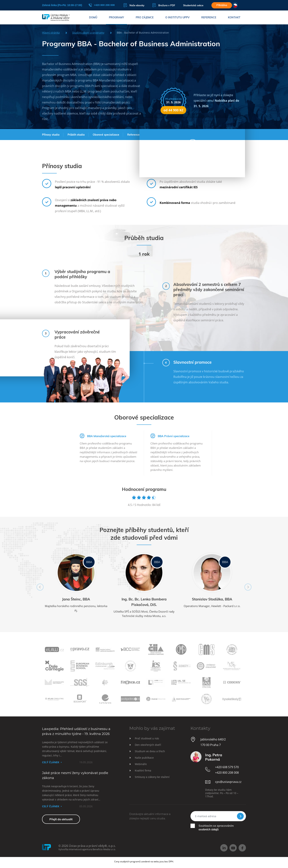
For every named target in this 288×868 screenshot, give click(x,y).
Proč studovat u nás (147, 738)
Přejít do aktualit (61, 819)
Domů (93, 17)
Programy (116, 17)
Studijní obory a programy (88, 33)
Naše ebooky (134, 5)
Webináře (141, 764)
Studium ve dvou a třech (150, 751)
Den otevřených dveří (148, 745)
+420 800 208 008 (102, 5)
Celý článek (51, 762)
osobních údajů (209, 829)
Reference (209, 17)
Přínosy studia (51, 135)
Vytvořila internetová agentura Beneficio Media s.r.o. (87, 849)
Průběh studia (76, 135)
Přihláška (222, 5)
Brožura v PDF (164, 5)
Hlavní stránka (51, 33)
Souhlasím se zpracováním (216, 828)
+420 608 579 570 (227, 767)
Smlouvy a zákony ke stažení (152, 777)
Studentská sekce (193, 5)
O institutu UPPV (177, 17)
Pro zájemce (145, 17)
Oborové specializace (106, 135)
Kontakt (234, 17)
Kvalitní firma (143, 770)
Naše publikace (144, 758)
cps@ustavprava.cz (228, 782)
